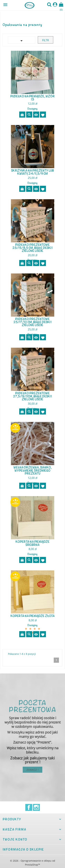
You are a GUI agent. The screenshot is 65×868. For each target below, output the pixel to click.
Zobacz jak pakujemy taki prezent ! (32, 760)
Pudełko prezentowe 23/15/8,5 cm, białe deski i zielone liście (32, 248)
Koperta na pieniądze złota (33, 616)
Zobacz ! (33, 770)
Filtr (45, 40)
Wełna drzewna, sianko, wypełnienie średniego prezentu (33, 470)
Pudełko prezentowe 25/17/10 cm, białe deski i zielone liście (32, 322)
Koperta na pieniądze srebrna (33, 543)
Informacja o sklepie (23, 849)
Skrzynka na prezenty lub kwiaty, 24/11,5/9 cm (32, 172)
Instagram (36, 807)
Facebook (29, 807)
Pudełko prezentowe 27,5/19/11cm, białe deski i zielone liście (32, 396)
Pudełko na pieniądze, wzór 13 (33, 98)
